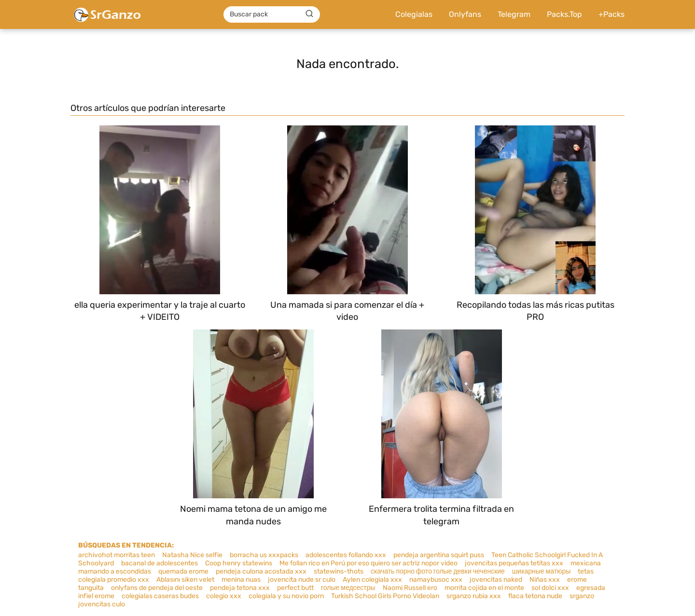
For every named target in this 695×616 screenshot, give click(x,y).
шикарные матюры (542, 571)
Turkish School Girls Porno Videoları (385, 596)
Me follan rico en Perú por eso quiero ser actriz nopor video (368, 563)
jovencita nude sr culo (302, 580)
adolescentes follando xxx (346, 555)
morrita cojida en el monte (484, 588)
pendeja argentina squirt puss (439, 555)
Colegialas (414, 14)
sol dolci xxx (550, 588)
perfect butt (295, 588)
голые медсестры (348, 588)
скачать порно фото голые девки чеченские (438, 571)
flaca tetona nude (535, 596)
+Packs (612, 14)
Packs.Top (564, 14)
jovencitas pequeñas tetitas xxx (514, 563)
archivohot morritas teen (117, 555)
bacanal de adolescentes (160, 563)
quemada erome (183, 571)
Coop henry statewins (239, 563)
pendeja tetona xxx (240, 588)
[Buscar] (309, 14)
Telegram (514, 14)
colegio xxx (224, 596)
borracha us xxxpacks (264, 555)
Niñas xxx (545, 580)
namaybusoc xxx (436, 580)
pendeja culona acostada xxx (261, 571)
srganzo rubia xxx (474, 596)
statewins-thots (339, 571)
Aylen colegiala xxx (372, 580)
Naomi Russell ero (410, 588)
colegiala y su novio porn (286, 596)
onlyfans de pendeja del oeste (157, 588)
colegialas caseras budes (160, 596)
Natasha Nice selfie (192, 555)
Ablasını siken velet (185, 580)
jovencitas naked (496, 580)
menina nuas (241, 580)
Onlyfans (465, 14)
